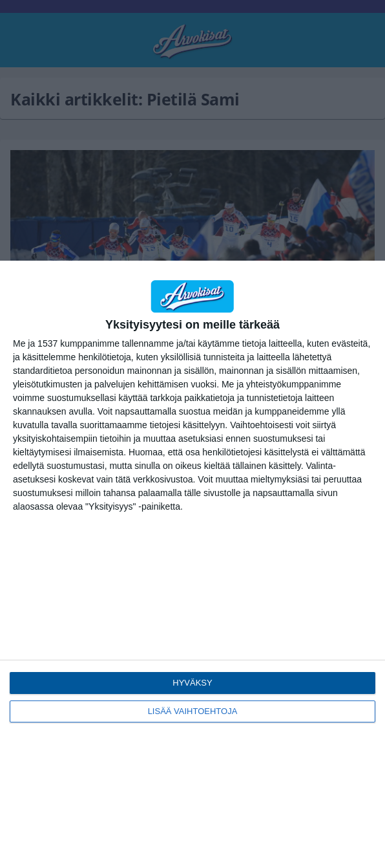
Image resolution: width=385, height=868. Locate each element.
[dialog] (192, 564)
